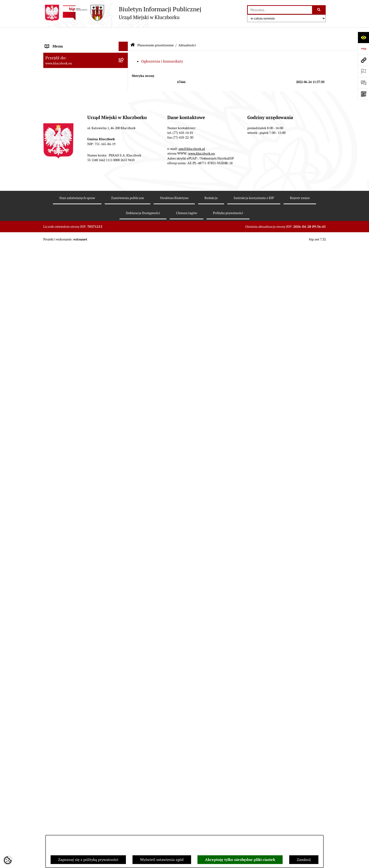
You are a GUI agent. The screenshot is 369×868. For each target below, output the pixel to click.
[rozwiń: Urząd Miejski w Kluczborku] (124, 90)
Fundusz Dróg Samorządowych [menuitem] (71, 633)
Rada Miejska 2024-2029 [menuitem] (66, 53)
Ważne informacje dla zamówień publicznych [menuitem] (73, 364)
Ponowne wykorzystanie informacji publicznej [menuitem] (75, 136)
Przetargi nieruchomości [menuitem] (66, 186)
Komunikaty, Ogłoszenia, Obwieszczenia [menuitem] (79, 444)
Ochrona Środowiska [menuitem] (62, 463)
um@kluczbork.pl (192, 797)
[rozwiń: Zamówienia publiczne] (124, 352)
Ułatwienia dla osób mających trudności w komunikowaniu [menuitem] (80, 475)
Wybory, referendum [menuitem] (62, 497)
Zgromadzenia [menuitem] (57, 525)
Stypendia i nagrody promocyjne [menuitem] (72, 666)
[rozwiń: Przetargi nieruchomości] (124, 186)
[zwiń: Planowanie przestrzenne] (124, 196)
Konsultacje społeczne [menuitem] (64, 599)
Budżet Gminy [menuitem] (57, 158)
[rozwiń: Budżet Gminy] (124, 158)
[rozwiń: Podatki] (124, 177)
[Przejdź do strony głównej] (122, 13)
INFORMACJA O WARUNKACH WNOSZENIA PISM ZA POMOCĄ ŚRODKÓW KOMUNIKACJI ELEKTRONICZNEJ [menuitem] (73, 709)
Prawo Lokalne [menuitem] (58, 149)
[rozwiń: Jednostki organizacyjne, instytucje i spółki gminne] (124, 100)
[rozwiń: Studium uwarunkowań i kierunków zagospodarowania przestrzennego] (124, 246)
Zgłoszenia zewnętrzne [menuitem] (65, 691)
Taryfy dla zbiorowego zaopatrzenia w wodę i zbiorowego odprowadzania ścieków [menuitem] (81, 611)
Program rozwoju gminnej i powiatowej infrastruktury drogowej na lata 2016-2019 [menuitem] (81, 556)
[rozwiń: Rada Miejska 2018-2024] (124, 62)
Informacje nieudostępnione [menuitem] (69, 124)
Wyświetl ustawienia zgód (162, 860)
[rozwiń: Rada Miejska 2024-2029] (124, 53)
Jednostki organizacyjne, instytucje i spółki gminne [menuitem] (81, 102)
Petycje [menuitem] (51, 416)
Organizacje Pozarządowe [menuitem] (67, 426)
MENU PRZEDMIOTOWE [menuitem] (66, 115)
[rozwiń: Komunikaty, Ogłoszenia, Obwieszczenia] (124, 445)
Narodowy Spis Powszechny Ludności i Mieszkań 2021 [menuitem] (78, 645)
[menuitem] (86, 208)
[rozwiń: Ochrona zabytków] (124, 343)
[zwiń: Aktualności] (124, 221)
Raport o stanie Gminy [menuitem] (64, 167)
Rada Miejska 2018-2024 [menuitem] (66, 62)
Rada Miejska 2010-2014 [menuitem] (66, 81)
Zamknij (304, 860)
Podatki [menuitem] (52, 177)
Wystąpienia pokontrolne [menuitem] (66, 516)
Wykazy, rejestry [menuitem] (59, 488)
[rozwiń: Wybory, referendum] (124, 497)
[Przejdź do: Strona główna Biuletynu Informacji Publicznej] (133, 33)
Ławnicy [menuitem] (52, 506)
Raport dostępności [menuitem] (61, 657)
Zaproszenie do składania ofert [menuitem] (71, 392)
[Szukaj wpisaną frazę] (319, 10)
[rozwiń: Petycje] (124, 416)
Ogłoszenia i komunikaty (162, 49)
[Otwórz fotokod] (363, 94)
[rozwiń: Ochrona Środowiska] (124, 463)
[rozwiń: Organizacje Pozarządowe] (124, 426)
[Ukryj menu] (123, 34)
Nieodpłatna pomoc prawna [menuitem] (68, 535)
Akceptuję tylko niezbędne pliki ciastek (240, 860)
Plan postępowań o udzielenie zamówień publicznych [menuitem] (80, 379)
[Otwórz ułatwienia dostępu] (363, 37)
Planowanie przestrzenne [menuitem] (67, 196)
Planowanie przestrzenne (156, 32)
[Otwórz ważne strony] (363, 71)
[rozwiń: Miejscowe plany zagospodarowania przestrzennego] (124, 264)
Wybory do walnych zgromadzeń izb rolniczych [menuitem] (75, 679)
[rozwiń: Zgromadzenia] (124, 526)
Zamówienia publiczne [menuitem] (64, 352)
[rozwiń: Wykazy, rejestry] (124, 488)
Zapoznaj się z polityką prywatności (88, 860)
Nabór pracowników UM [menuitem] (65, 544)
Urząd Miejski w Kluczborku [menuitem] (68, 90)
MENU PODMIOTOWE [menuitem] (64, 43)
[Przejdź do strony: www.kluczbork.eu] (363, 60)
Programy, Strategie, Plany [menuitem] (67, 435)
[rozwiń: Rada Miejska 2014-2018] (124, 72)
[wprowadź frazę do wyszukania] (280, 10)
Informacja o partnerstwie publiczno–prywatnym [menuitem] (77, 571)
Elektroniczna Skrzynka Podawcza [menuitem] (74, 454)
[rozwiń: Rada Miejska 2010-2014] (124, 81)
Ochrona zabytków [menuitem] (61, 343)
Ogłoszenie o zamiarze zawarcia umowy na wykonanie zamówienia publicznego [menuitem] (81, 404)
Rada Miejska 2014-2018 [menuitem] (66, 71)
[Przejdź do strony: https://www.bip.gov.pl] (363, 49)
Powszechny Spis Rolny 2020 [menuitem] (70, 623)
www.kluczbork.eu (202, 801)
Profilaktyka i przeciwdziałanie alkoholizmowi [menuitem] (71, 586)
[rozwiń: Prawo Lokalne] (124, 149)
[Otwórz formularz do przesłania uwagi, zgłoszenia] (363, 83)
